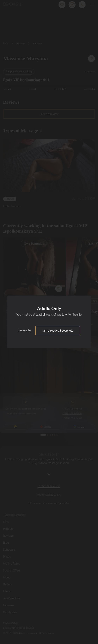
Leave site (24, 330)
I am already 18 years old (58, 331)
